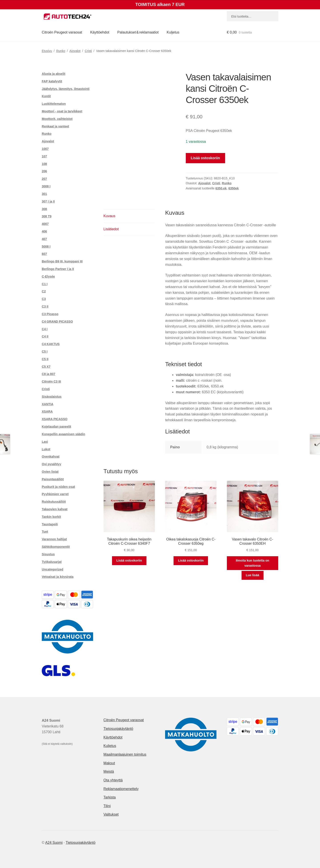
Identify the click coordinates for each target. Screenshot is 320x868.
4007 (45, 224)
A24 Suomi (54, 843)
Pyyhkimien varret (55, 494)
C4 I (45, 329)
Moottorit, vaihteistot (57, 119)
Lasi (45, 442)
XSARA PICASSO (55, 419)
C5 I (45, 352)
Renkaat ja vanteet (55, 126)
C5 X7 (46, 367)
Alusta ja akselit (54, 74)
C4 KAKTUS (51, 344)
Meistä (109, 772)
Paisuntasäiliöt (53, 479)
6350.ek (221, 188)
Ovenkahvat (51, 457)
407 (44, 239)
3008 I (46, 186)
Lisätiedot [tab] (111, 229)
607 (44, 254)
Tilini (107, 806)
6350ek (234, 188)
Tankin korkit (51, 517)
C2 (44, 291)
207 (44, 179)
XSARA (47, 411)
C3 (44, 299)
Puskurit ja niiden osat (58, 487)
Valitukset (111, 814)
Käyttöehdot (100, 32)
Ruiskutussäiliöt (54, 502)
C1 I (45, 284)
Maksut (109, 763)
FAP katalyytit (52, 81)
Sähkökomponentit (56, 547)
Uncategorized (52, 569)
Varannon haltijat (54, 539)
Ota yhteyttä (113, 780)
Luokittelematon (54, 104)
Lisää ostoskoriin (205, 158)
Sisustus (48, 554)
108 (44, 164)
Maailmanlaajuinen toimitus (125, 754)
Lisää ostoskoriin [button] (129, 560)
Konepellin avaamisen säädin (63, 434)
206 (44, 171)
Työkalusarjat (52, 562)
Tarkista (110, 797)
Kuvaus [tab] (109, 216)
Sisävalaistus (52, 397)
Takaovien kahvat (55, 509)
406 (44, 231)
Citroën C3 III (51, 381)
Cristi (88, 51)
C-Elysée (48, 276)
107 (44, 156)
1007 (45, 149)
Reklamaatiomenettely (121, 789)
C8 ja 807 (49, 374)
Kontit (46, 96)
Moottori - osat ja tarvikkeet (62, 111)
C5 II (45, 359)
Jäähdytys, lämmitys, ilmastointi (66, 89)
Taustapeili (50, 524)
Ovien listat (50, 472)
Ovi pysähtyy (51, 464)
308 (44, 209)
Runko (61, 51)
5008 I (46, 246)
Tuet (45, 532)
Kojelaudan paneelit (56, 427)
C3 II (45, 306)
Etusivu (47, 51)
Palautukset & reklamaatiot (138, 32)
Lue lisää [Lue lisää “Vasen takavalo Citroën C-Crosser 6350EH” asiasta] (252, 575)
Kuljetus (173, 32)
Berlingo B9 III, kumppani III (62, 261)
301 (44, 194)
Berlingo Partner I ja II (58, 269)
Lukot (46, 449)
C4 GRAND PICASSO (57, 322)
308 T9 (47, 216)
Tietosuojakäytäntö (118, 729)
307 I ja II (48, 201)
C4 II (45, 336)
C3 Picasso (50, 314)
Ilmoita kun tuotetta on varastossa (252, 563)
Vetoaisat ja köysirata (58, 577)
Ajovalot (75, 51)
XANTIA (48, 404)
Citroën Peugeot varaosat (62, 32)
